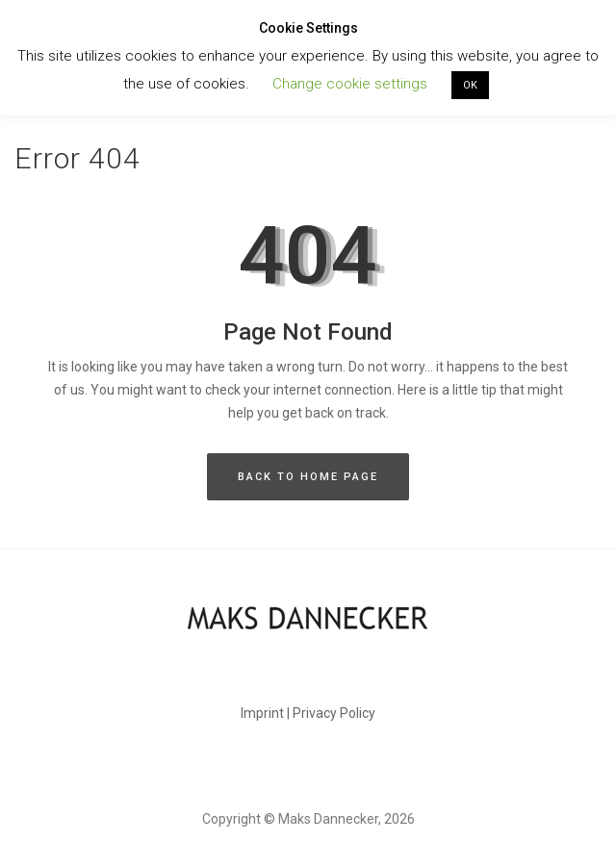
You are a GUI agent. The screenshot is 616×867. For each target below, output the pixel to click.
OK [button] (470, 85)
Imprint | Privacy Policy (308, 713)
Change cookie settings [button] (350, 84)
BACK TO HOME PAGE (308, 477)
